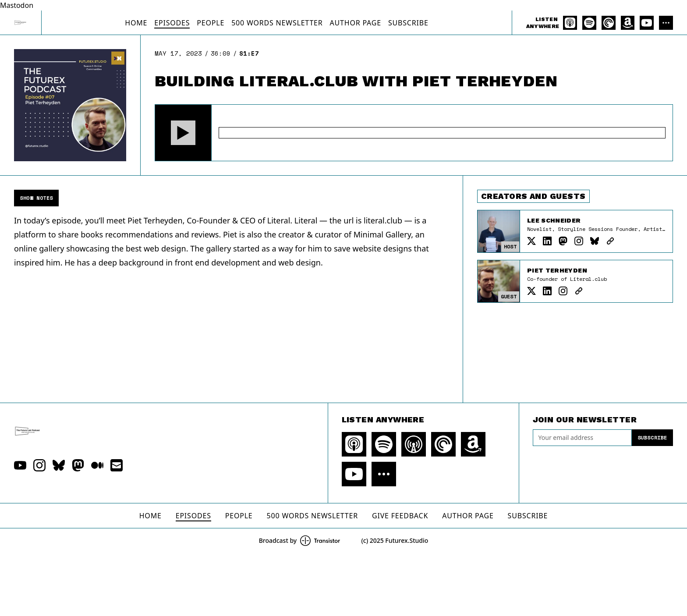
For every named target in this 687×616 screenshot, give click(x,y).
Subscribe (408, 23)
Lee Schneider (554, 220)
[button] (183, 133)
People (211, 23)
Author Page (356, 23)
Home (136, 23)
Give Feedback (400, 516)
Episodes (172, 23)
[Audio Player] (414, 133)
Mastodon (17, 5)
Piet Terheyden (557, 270)
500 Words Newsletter (277, 23)
